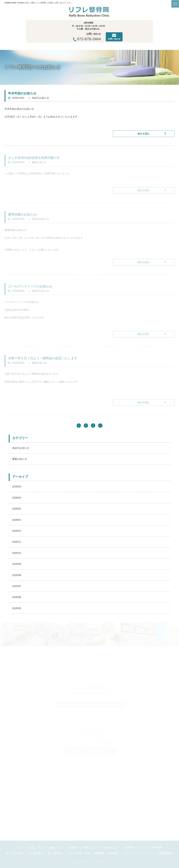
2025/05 (17, 608)
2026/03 (17, 498)
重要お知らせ (20, 459)
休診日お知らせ (21, 448)
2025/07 (17, 586)
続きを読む (144, 134)
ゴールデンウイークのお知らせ (30, 286)
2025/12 (17, 531)
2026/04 (17, 487)
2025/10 (17, 553)
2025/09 (17, 564)
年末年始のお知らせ (22, 93)
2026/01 (17, 520)
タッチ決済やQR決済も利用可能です (34, 158)
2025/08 (17, 575)
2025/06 (17, 597)
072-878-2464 (87, 39)
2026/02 (17, 509)
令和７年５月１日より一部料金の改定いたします (43, 358)
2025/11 (17, 542)
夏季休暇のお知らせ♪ (23, 215)
